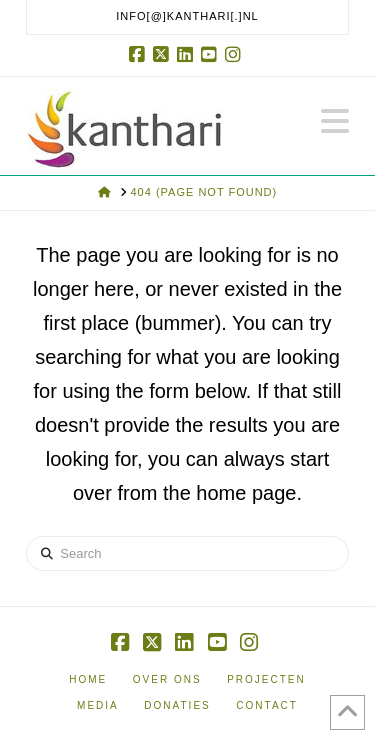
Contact (267, 705)
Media (98, 705)
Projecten (266, 679)
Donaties (177, 705)
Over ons (167, 679)
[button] (335, 121)
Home (88, 679)
